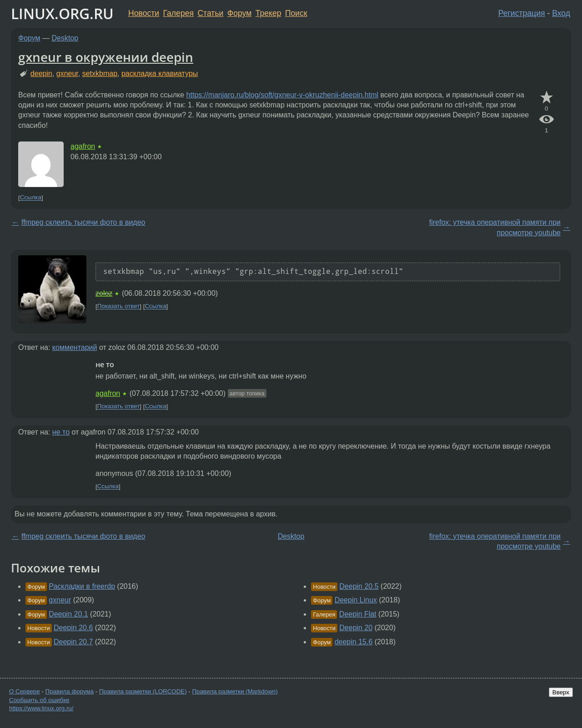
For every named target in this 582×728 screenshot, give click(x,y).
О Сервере (25, 691)
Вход (561, 13)
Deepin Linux (356, 600)
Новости (144, 13)
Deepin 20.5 (359, 586)
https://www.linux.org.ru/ (41, 708)
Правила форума (70, 691)
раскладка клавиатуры (160, 73)
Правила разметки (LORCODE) (143, 691)
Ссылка (31, 198)
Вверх (561, 692)
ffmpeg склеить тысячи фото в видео (83, 222)
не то (61, 432)
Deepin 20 (356, 628)
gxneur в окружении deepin (106, 57)
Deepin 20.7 (73, 642)
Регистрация (522, 13)
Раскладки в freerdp (82, 586)
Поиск (296, 13)
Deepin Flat (358, 614)
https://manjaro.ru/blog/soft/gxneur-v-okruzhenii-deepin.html (282, 95)
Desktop (65, 38)
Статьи (210, 13)
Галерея (178, 13)
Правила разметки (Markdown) (235, 691)
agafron (83, 146)
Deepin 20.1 (68, 614)
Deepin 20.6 (73, 628)
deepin (41, 73)
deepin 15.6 (354, 642)
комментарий (75, 347)
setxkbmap (100, 73)
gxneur (67, 73)
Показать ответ (119, 306)
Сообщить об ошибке (39, 700)
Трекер (268, 13)
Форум (239, 13)
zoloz (104, 293)
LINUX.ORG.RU (62, 13)
